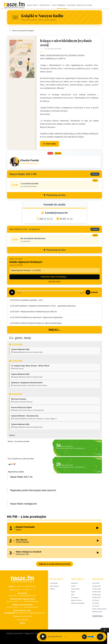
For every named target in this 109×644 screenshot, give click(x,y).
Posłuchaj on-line (54, 195)
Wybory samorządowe (78, 603)
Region (73, 592)
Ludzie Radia (54, 583)
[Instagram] (24, 623)
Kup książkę (49, 144)
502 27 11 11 (46, 219)
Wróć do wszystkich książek (21, 31)
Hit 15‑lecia (96, 606)
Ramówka (71, 5)
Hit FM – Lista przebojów (27, 517)
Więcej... (54, 330)
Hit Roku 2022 (96, 595)
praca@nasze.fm (25, 616)
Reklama (53, 589)
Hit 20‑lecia (96, 603)
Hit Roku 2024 (96, 589)
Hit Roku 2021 (96, 597)
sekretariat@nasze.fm (28, 596)
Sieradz (73, 586)
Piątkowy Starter (97, 612)
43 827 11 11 (66, 219)
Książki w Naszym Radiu (99, 609)
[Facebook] (21, 623)
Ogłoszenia (81, 5)
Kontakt (89, 5)
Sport (54, 5)
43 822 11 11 (18, 601)
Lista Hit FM (96, 583)
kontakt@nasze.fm (56, 213)
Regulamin (29, 633)
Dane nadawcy (23, 620)
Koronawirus (75, 597)
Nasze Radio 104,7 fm (21, 477)
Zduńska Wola (75, 589)
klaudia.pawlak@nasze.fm (30, 163)
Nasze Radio (33, 5)
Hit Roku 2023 (96, 592)
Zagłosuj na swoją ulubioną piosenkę (54, 564)
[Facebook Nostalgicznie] (22, 623)
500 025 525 (21, 613)
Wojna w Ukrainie (76, 600)
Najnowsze (74, 583)
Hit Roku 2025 (96, 586)
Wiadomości (46, 5)
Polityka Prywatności (15, 633)
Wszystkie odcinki (55, 281)
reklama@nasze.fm (31, 601)
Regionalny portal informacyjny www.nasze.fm (33, 490)
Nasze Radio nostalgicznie (23, 504)
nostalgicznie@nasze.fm (36, 613)
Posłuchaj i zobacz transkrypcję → (54, 277)
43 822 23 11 (14, 596)
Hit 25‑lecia (96, 600)
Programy (62, 5)
